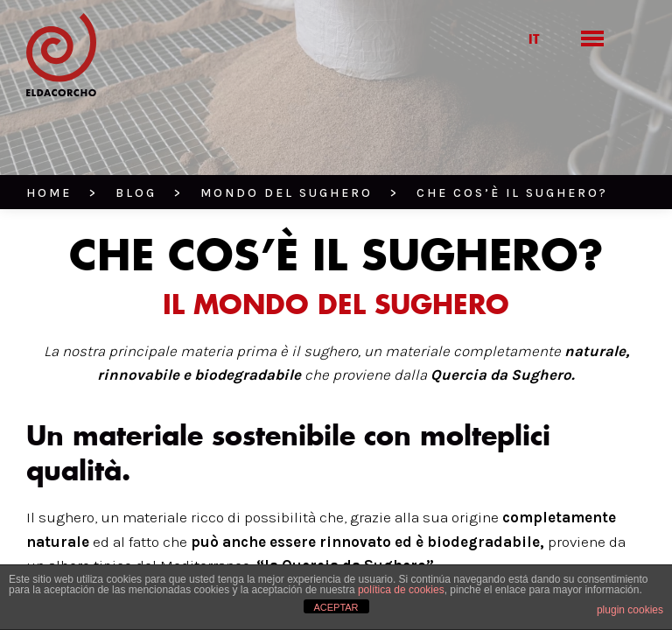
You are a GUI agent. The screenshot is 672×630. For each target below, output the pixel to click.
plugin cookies (630, 610)
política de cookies (401, 590)
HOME (49, 193)
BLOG (136, 193)
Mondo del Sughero (287, 193)
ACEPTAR (336, 607)
